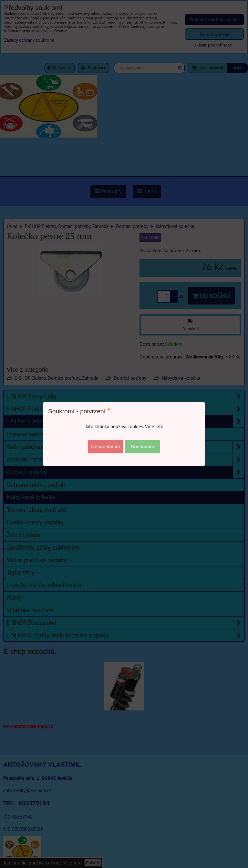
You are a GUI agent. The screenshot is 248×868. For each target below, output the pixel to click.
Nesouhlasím (106, 446)
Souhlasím (143, 446)
